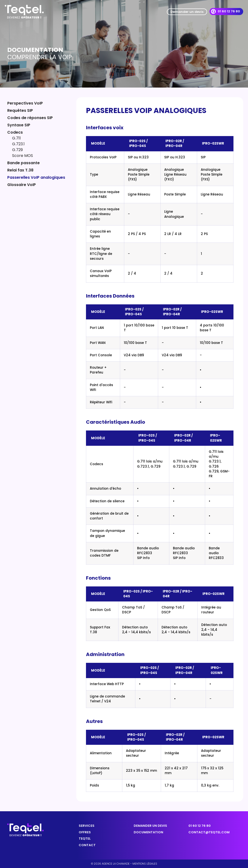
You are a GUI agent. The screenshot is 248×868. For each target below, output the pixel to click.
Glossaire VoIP (22, 185)
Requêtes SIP (20, 110)
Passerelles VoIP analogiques (37, 177)
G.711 (16, 138)
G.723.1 (18, 144)
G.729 (17, 150)
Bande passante (23, 163)
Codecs (15, 132)
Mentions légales (145, 864)
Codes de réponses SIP (30, 118)
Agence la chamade (116, 864)
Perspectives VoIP (25, 103)
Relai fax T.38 (20, 170)
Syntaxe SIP (19, 125)
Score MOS (23, 156)
